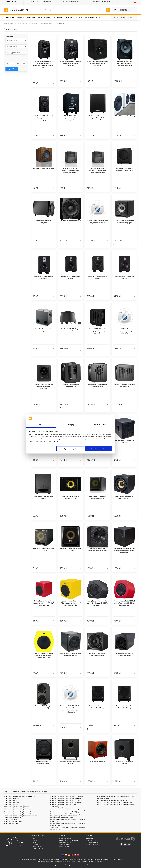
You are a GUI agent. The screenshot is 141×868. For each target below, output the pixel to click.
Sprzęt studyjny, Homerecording (27, 23)
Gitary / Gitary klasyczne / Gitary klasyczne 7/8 (18, 814)
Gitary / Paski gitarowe (11, 820)
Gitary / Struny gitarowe (11, 823)
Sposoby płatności (65, 844)
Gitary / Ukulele (55, 806)
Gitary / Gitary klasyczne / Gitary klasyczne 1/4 (18, 808)
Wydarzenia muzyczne (93, 18)
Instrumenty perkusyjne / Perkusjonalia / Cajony (65, 812)
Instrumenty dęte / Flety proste (59, 808)
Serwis (123, 18)
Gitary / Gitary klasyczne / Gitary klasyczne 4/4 (18, 812)
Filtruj (12, 69)
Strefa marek (59, 18)
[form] (16, 46)
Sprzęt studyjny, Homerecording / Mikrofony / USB (112, 800)
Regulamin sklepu (65, 839)
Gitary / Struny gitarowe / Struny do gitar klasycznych (66, 802)
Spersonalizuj (70, 449)
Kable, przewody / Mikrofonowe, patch (62, 818)
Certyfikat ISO (36, 844)
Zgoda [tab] (41, 425)
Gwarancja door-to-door (101, 2)
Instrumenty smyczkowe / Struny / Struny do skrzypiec (66, 814)
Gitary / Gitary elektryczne (12, 802)
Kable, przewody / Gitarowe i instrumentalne (64, 816)
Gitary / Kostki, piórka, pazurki (13, 818)
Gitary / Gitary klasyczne (11, 804)
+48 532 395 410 (92, 844)
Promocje (20, 18)
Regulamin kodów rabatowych (68, 840)
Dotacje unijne (36, 846)
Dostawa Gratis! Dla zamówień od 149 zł (39, 3)
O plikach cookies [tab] (100, 425)
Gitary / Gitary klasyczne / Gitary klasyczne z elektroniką (20, 816)
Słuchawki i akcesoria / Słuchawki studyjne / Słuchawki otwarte (115, 802)
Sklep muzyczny (9, 23)
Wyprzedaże (31, 18)
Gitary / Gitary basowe (11, 800)
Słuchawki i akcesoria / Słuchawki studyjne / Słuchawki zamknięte (116, 804)
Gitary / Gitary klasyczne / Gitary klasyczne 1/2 (18, 806)
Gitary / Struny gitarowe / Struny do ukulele (63, 804)
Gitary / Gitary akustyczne (12, 798)
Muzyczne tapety (37, 848)
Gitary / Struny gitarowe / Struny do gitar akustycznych (66, 796)
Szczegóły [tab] (70, 425)
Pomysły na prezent (44, 18)
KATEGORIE (9, 18)
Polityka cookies (99, 861)
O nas (116, 18)
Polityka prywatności (87, 861)
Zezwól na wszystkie (99, 449)
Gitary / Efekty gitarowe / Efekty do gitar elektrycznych (20, 796)
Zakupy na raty (64, 846)
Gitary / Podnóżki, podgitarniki (13, 822)
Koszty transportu (65, 842)
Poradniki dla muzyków (74, 18)
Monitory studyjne (47, 23)
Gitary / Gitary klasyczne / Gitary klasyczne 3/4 (18, 810)
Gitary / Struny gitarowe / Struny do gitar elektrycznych (67, 800)
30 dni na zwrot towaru (71, 2)
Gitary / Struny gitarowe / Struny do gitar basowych (65, 798)
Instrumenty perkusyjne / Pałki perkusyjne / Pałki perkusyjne (68, 810)
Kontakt (131, 18)
